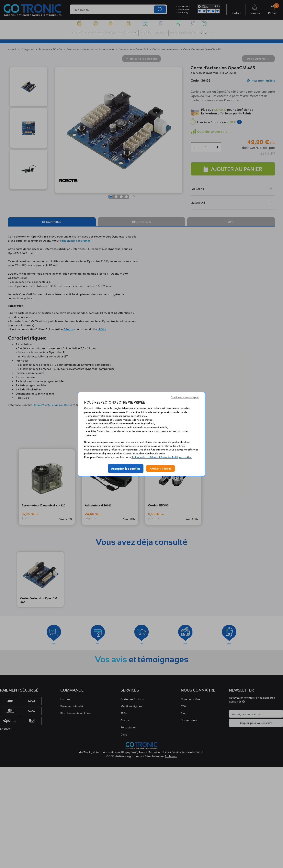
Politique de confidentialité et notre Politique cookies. (162, 457)
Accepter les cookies (126, 468)
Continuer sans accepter (185, 397)
